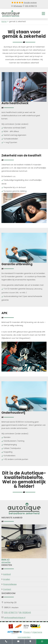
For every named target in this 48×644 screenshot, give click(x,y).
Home (4, 22)
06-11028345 (25, 613)
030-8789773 (30, 6)
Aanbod (7, 574)
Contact (7, 589)
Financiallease (10, 584)
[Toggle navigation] (43, 14)
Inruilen (7, 579)
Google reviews (30, 3)
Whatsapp (17, 6)
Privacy (27, 632)
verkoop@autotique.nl (15, 618)
